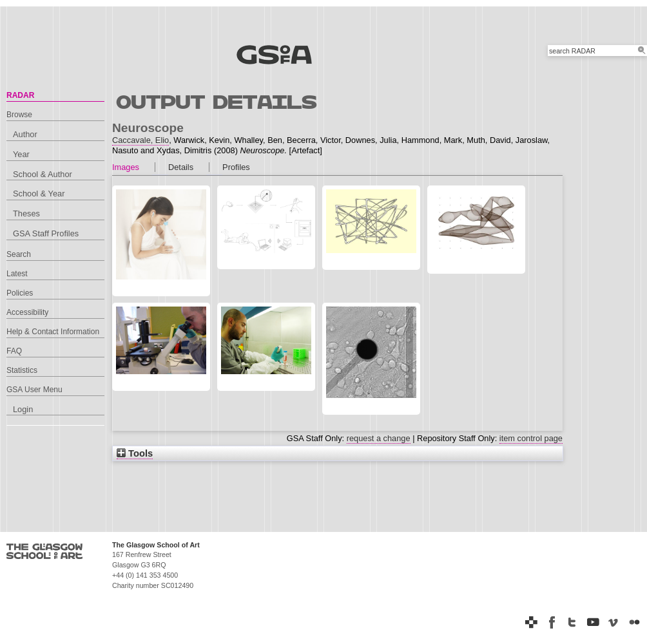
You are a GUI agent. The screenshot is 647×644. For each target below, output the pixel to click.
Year (21, 154)
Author (25, 134)
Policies (20, 293)
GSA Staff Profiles (46, 233)
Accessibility (27, 312)
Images (126, 167)
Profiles (236, 167)
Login (23, 409)
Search (19, 254)
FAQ (14, 351)
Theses (26, 213)
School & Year (39, 194)
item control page (531, 438)
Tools (135, 453)
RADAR (20, 95)
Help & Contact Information (53, 332)
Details (181, 167)
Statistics (22, 370)
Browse (19, 115)
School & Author (43, 174)
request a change (379, 438)
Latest (17, 274)
